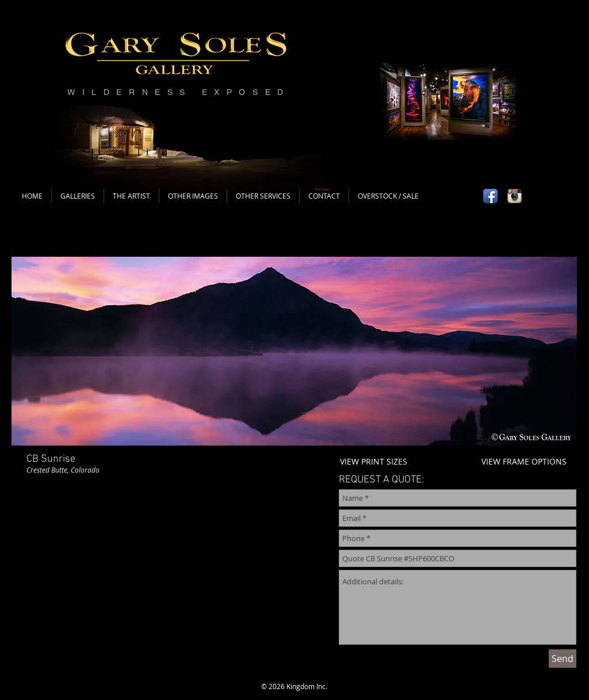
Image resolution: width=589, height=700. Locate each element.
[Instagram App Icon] (515, 196)
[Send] (563, 659)
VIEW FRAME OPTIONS (524, 461)
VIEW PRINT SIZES (374, 461)
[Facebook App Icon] (490, 196)
